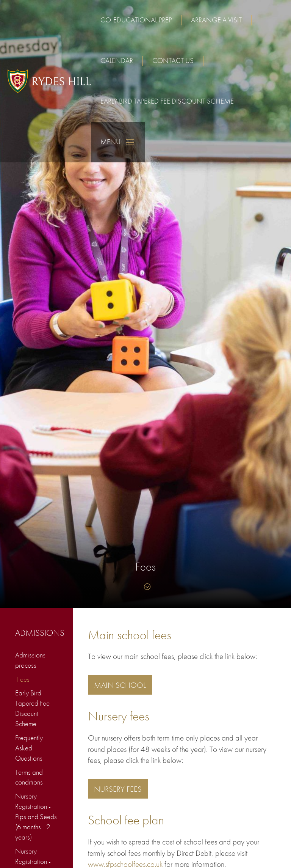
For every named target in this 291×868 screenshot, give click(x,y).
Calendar (117, 61)
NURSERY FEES (118, 789)
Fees (23, 679)
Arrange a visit (216, 20)
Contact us (173, 61)
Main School (120, 685)
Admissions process (30, 660)
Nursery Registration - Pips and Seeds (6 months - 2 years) (36, 817)
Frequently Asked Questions (29, 748)
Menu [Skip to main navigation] (118, 142)
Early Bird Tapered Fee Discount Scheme (167, 101)
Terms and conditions (29, 777)
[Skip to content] (145, 587)
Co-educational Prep (136, 20)
